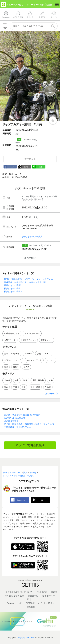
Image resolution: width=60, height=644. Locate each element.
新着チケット (47, 340)
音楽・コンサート (12, 354)
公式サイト (30, 159)
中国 (15, 387)
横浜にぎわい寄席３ (13, 292)
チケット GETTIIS (26, 638)
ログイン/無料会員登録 (30, 445)
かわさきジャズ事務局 (32, 237)
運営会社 (31, 607)
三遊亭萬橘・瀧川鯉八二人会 (18, 427)
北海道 (7, 380)
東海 (51, 380)
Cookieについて (14, 603)
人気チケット (10, 340)
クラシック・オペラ (13, 360)
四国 (24, 387)
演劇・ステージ (44, 354)
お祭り (16, 367)
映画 (6, 367)
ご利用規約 (42, 592)
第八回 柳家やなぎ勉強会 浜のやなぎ (22, 415)
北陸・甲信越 (38, 380)
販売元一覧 (33, 596)
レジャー (50, 360)
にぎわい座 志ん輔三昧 (15, 418)
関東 (25, 380)
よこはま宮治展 (11, 421)
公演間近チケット (28, 340)
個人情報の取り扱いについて (19, 592)
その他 (26, 367)
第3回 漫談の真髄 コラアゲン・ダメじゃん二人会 (28, 279)
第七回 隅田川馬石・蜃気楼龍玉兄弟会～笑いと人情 (29, 424)
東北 (17, 380)
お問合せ (50, 603)
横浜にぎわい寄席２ (13, 289)
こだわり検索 (49, 394)
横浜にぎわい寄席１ (13, 285)
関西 (6, 387)
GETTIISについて (34, 603)
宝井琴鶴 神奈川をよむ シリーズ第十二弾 (25, 282)
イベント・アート (34, 360)
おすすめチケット (32, 333)
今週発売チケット (12, 333)
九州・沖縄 (35, 387)
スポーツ (28, 354)
